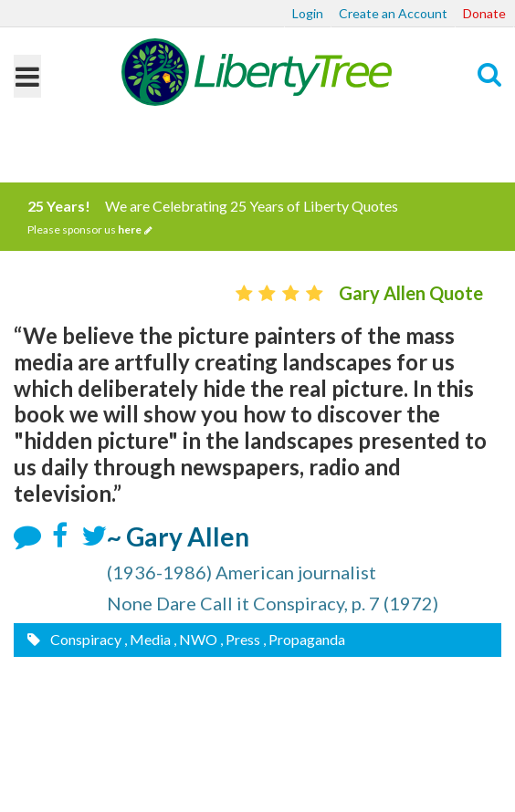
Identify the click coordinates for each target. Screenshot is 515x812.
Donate (484, 13)
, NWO (195, 639)
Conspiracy (84, 639)
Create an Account (393, 13)
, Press (240, 639)
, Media (147, 639)
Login (308, 13)
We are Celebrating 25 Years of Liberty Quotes (257, 217)
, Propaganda (304, 639)
